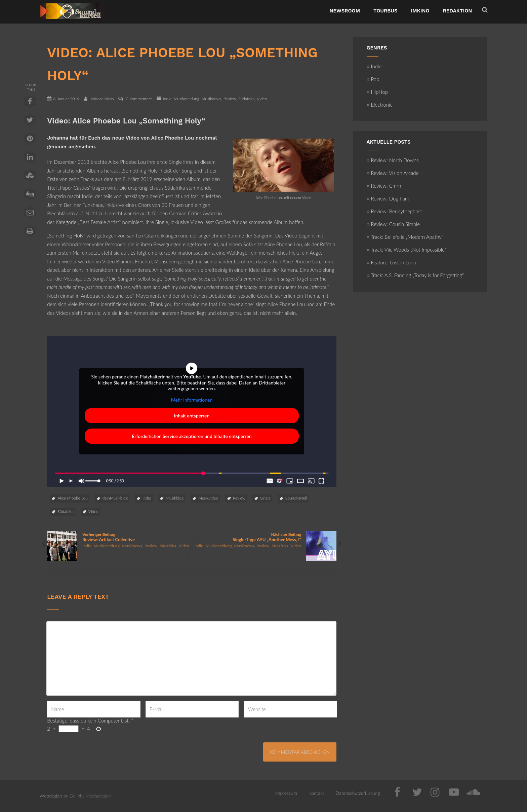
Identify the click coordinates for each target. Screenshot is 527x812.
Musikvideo (208, 498)
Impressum (286, 793)
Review (230, 99)
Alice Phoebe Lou (73, 498)
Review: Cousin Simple (393, 224)
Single (265, 498)
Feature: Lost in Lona (391, 262)
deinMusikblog (115, 498)
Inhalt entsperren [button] (192, 416)
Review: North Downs (393, 160)
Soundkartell (296, 498)
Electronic (380, 105)
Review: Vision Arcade (393, 173)
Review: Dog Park (388, 198)
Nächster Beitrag (264, 537)
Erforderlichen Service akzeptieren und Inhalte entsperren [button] (192, 436)
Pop (373, 79)
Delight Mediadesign (90, 796)
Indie (167, 99)
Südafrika (246, 99)
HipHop (377, 92)
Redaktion (458, 11)
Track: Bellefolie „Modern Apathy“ (405, 237)
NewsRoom (345, 11)
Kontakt (316, 793)
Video (262, 99)
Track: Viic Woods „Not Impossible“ (407, 250)
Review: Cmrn (384, 186)
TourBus (386, 11)
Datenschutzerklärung (358, 793)
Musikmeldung (187, 99)
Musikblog (175, 498)
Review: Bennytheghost (394, 211)
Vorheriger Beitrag (119, 537)
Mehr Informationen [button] (192, 399)
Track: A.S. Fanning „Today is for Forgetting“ (415, 275)
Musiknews (212, 99)
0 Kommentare (139, 99)
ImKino (420, 11)
